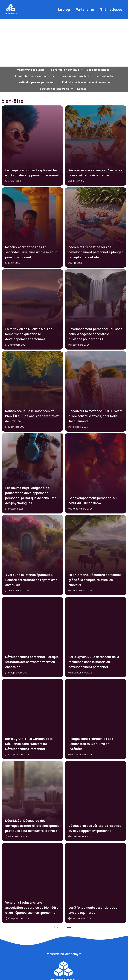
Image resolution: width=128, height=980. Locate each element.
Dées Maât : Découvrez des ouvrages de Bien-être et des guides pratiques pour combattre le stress (32, 826)
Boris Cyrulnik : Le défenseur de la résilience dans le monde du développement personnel (94, 662)
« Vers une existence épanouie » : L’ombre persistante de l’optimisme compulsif (31, 580)
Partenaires (85, 9)
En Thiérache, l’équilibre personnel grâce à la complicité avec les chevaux (95, 580)
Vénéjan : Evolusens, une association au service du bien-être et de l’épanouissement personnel (32, 908)
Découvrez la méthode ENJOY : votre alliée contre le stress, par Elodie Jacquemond (96, 416)
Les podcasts (104, 76)
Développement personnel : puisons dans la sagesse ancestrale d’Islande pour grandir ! (95, 334)
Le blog (64, 9)
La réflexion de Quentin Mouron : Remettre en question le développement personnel (30, 334)
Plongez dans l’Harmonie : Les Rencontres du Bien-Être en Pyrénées (91, 744)
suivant (67, 927)
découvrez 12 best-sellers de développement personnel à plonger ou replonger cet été (96, 252)
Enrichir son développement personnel (86, 82)
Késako (84, 89)
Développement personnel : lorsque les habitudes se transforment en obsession (32, 662)
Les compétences (101, 70)
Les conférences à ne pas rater (35, 76)
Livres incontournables (75, 76)
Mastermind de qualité (31, 70)
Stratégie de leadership (57, 89)
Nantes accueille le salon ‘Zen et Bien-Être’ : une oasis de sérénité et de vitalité (32, 416)
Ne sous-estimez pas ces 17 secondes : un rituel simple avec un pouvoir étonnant (31, 252)
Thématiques (111, 9)
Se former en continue (67, 70)
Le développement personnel (38, 82)
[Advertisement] (64, 43)
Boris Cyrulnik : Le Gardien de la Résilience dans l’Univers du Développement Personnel (29, 744)
